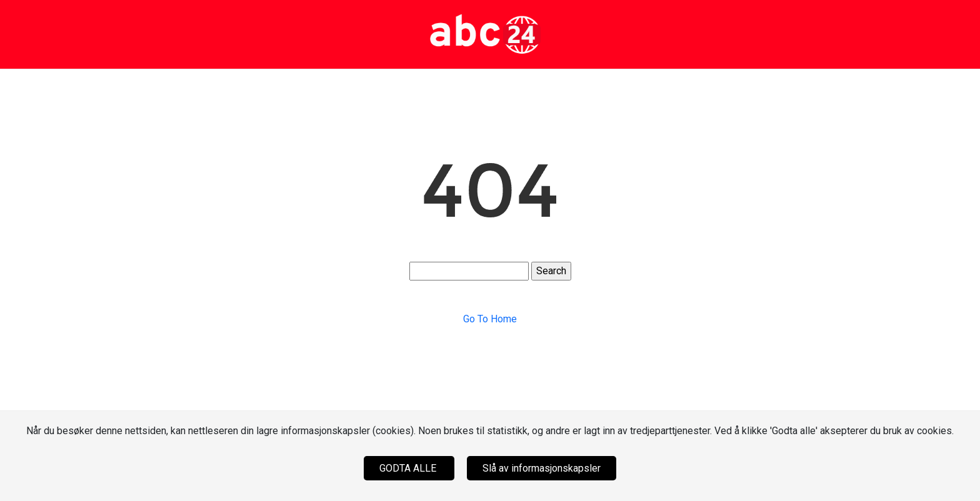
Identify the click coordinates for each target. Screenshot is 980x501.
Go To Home (490, 319)
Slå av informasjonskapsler (542, 468)
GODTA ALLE (409, 468)
